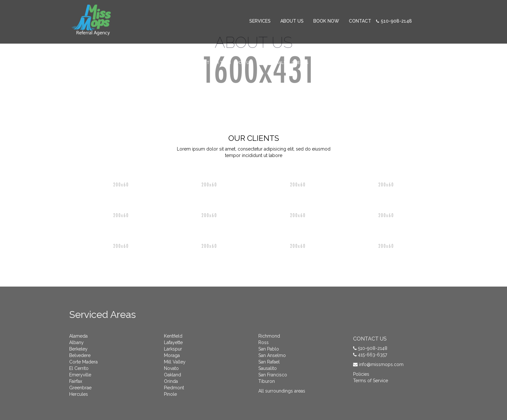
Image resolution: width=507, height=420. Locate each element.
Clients (300, 63)
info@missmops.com (381, 364)
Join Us (244, 63)
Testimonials (272, 63)
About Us (292, 21)
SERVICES (260, 21)
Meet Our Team (215, 63)
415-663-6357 (372, 355)
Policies (361, 374)
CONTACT (360, 21)
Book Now (326, 21)
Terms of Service (371, 381)
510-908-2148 (396, 21)
